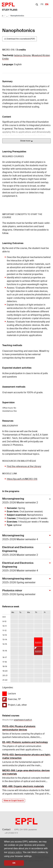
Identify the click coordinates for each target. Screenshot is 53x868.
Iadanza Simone (22, 55)
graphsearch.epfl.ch (23, 720)
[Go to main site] (3, 16)
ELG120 (38, 642)
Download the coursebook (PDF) (20, 39)
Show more (26, 141)
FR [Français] (42, 4)
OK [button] (14, 863)
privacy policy (15, 852)
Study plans (10, 10)
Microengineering (25, 501)
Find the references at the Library (24, 466)
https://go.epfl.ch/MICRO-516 (22, 479)
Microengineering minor (25, 581)
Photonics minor (25, 593)
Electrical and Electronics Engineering (25, 551)
